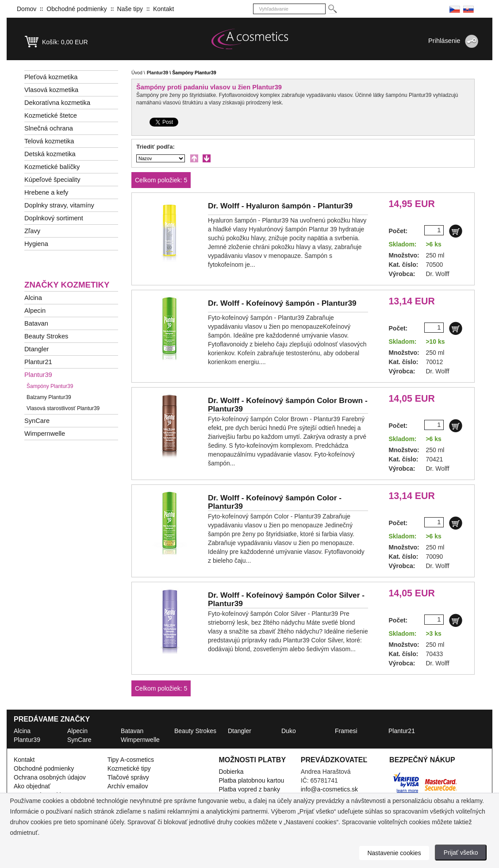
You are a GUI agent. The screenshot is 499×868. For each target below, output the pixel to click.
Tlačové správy (128, 777)
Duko (289, 731)
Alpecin (35, 311)
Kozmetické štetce (51, 115)
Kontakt (163, 9)
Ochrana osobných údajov (50, 777)
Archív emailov (128, 786)
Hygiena (36, 244)
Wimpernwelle (45, 434)
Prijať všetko (461, 853)
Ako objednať (32, 786)
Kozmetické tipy (129, 768)
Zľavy (32, 231)
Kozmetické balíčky (52, 167)
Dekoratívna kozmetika (57, 103)
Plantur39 (38, 375)
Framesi (346, 731)
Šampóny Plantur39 (50, 386)
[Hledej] (332, 9)
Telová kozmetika (49, 141)
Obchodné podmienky (77, 9)
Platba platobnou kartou (251, 780)
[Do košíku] (456, 231)
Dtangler (36, 349)
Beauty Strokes (46, 336)
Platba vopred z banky (249, 789)
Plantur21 (38, 362)
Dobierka (231, 772)
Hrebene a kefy (46, 192)
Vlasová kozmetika (51, 90)
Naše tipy (130, 9)
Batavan (36, 323)
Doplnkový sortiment (54, 218)
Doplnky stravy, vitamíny (59, 205)
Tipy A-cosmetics (131, 760)
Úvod (137, 73)
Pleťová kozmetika (51, 77)
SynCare (37, 421)
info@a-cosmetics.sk (329, 789)
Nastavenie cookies (394, 853)
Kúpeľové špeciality (52, 180)
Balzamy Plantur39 (49, 397)
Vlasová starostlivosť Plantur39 (63, 408)
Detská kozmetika (50, 154)
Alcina (33, 298)
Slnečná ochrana (49, 128)
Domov (27, 9)
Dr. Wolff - (280, 206)
